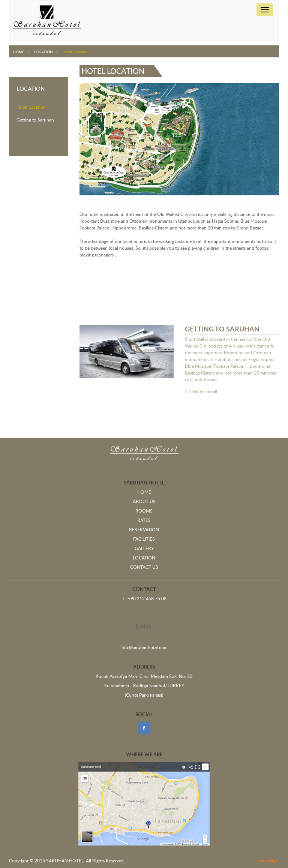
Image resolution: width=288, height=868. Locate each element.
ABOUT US (144, 502)
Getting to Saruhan (35, 120)
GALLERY (144, 549)
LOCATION (43, 52)
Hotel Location (31, 107)
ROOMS (144, 511)
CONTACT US (144, 567)
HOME (19, 52)
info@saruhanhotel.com (144, 648)
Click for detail (203, 392)
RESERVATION (144, 530)
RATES (144, 520)
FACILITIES (144, 539)
